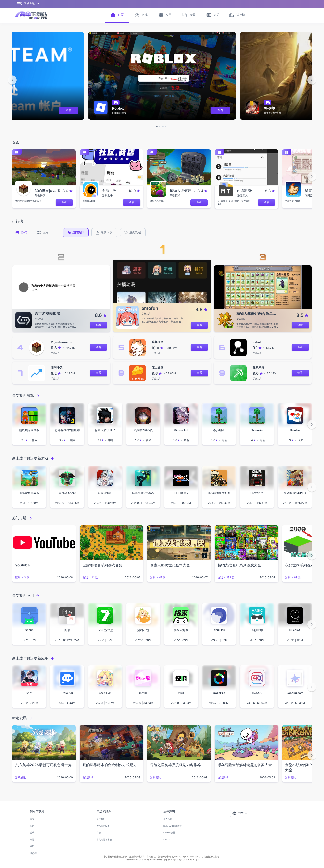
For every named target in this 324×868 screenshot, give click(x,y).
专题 (32, 840)
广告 (99, 832)
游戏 (32, 832)
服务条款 (168, 819)
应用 (32, 826)
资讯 (32, 846)
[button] (12, 80)
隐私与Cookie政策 (173, 826)
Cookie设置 (169, 832)
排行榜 (33, 853)
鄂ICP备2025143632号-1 (186, 860)
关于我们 (101, 819)
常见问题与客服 (104, 840)
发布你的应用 (103, 826)
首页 (32, 819)
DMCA (167, 840)
